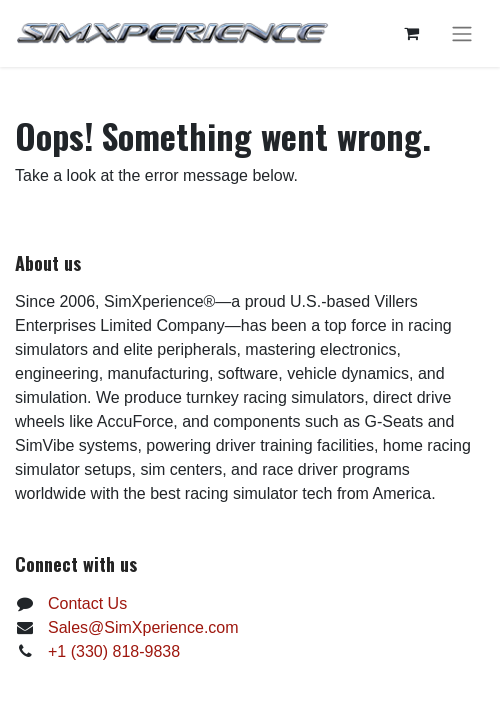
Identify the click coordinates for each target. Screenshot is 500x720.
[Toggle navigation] (462, 33)
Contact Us (87, 603)
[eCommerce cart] (411, 33)
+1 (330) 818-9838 (114, 651)
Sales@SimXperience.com (143, 627)
